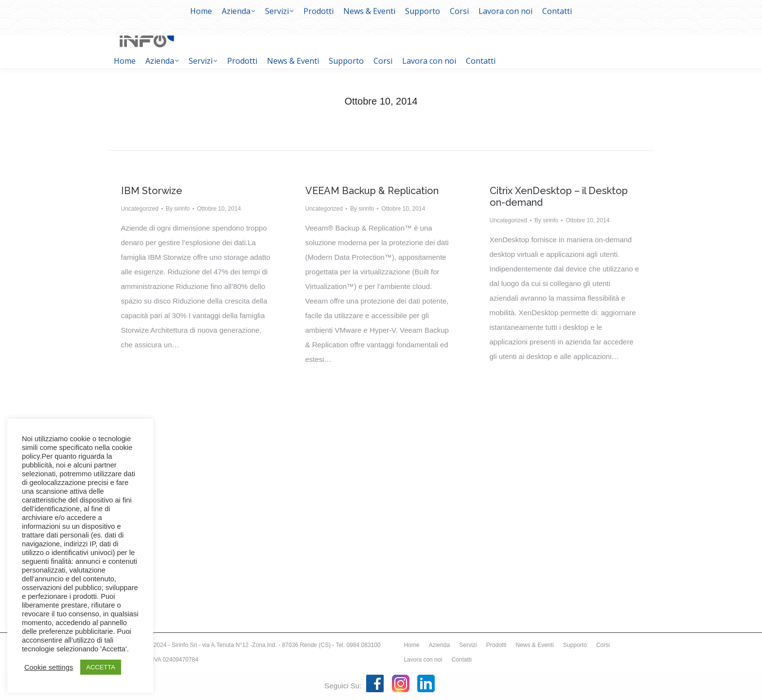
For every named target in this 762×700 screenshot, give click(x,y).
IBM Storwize (152, 191)
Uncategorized (140, 209)
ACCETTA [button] (101, 667)
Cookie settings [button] (49, 667)
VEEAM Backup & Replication (372, 191)
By (178, 209)
